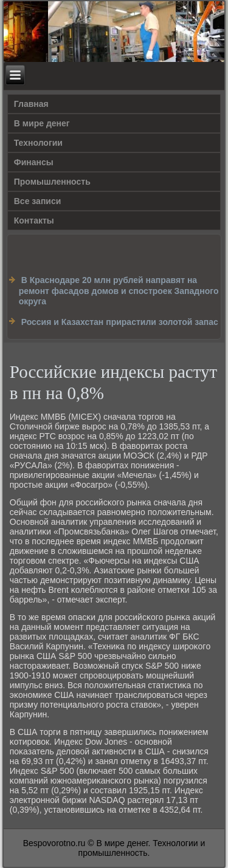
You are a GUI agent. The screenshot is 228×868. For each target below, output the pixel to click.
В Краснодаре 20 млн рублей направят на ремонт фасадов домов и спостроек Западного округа (119, 291)
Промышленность (52, 182)
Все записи (38, 201)
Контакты (34, 220)
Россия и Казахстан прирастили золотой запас (120, 322)
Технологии (38, 143)
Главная (31, 104)
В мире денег (42, 123)
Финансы (34, 162)
